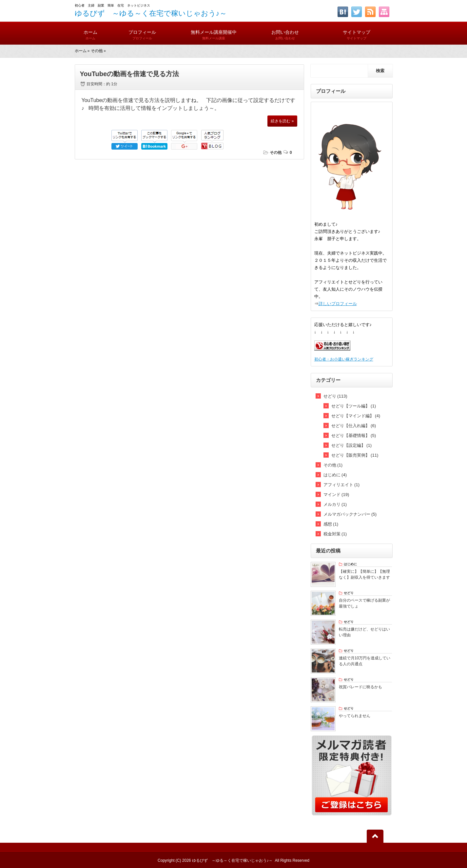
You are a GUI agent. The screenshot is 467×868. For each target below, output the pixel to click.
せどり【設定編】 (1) (352, 445)
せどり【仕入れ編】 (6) (354, 426)
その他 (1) (333, 465)
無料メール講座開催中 (214, 32)
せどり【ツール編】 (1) (354, 406)
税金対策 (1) (335, 534)
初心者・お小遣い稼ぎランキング (344, 359)
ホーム (91, 32)
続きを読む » (282, 121)
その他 (97, 51)
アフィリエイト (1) (342, 485)
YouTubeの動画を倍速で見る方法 (130, 74)
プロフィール (142, 32)
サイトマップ (357, 32)
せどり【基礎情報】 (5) (354, 435)
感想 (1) (331, 524)
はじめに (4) (335, 475)
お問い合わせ (285, 32)
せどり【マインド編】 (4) (356, 416)
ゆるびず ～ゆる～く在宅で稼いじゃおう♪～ (151, 13)
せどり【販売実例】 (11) (355, 455)
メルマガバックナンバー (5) (350, 514)
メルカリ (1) (335, 504)
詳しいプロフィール (338, 304)
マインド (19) (336, 495)
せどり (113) (335, 396)
